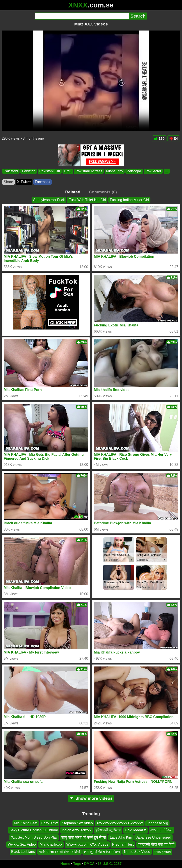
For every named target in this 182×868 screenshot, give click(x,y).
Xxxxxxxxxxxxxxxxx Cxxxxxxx (120, 823)
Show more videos (91, 798)
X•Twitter (24, 182)
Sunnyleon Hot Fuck (49, 200)
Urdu (68, 171)
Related (73, 192)
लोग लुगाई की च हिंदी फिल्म (102, 851)
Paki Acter (153, 171)
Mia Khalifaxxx (51, 844)
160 (159, 139)
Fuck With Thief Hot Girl (87, 200)
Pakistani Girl (50, 171)
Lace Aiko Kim (121, 837)
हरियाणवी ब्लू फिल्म (108, 830)
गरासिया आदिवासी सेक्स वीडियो (59, 851)
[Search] (82, 16)
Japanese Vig (158, 823)
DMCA (89, 864)
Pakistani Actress (89, 171)
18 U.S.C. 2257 (110, 864)
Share (8, 182)
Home (65, 864)
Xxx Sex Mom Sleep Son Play (34, 837)
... (167, 171)
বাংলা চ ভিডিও (161, 830)
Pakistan (29, 171)
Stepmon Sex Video (77, 823)
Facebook (43, 182)
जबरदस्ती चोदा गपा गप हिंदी (156, 844)
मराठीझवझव (162, 851)
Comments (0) (103, 192)
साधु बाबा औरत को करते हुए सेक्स (84, 837)
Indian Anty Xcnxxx (76, 830)
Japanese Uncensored (153, 837)
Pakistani (11, 171)
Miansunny (115, 171)
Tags (77, 864)
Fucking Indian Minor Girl (129, 200)
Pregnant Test (123, 844)
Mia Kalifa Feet (26, 823)
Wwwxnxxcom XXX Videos (87, 844)
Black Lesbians (23, 851)
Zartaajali (134, 171)
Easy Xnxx (50, 823)
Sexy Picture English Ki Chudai (34, 830)
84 (174, 139)
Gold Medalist (136, 830)
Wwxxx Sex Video (22, 844)
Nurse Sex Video (137, 851)
